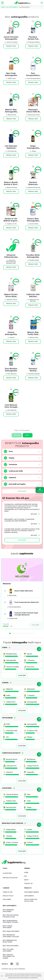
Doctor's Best (34, 224)
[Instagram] (17, 964)
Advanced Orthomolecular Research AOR (11, 262)
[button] (10, 633)
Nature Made (13, 595)
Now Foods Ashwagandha (11, 74)
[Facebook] (12, 964)
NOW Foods (12, 78)
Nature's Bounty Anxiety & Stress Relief (11, 183)
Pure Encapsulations (34, 78)
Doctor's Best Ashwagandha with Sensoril (33, 220)
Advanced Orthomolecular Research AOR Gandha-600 (11, 256)
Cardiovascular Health (16, 471)
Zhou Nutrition (12, 374)
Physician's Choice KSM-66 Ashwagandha (33, 111)
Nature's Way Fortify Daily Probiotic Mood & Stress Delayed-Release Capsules (33, 333)
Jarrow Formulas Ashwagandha (11, 38)
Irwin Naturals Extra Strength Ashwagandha (11, 406)
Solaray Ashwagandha (11, 333)
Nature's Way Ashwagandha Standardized (11, 111)
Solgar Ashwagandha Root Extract (33, 147)
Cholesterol (12, 478)
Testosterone (13, 464)
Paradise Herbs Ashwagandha (33, 256)
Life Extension (12, 151)
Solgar (34, 151)
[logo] (22, 3)
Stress (11, 451)
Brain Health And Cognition (17, 484)
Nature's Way (12, 115)
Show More (22, 491)
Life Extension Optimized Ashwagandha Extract (11, 147)
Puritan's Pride (13, 619)
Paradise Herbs (34, 260)
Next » (28, 435)
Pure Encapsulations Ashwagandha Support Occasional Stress (33, 74)
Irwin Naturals (12, 410)
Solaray (12, 337)
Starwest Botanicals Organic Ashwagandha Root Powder (33, 183)
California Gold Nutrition (34, 300)
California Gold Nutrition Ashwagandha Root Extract (33, 295)
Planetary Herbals (34, 42)
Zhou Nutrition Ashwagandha (11, 370)
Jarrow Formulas (12, 42)
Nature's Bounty (12, 188)
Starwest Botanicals (34, 188)
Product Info (11, 46)
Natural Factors (12, 300)
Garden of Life (12, 224)
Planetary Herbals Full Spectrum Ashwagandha (33, 38)
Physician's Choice (34, 115)
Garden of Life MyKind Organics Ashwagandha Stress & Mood (11, 220)
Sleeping (11, 458)
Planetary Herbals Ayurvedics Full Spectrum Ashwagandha (33, 370)
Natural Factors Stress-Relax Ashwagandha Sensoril (11, 295)
